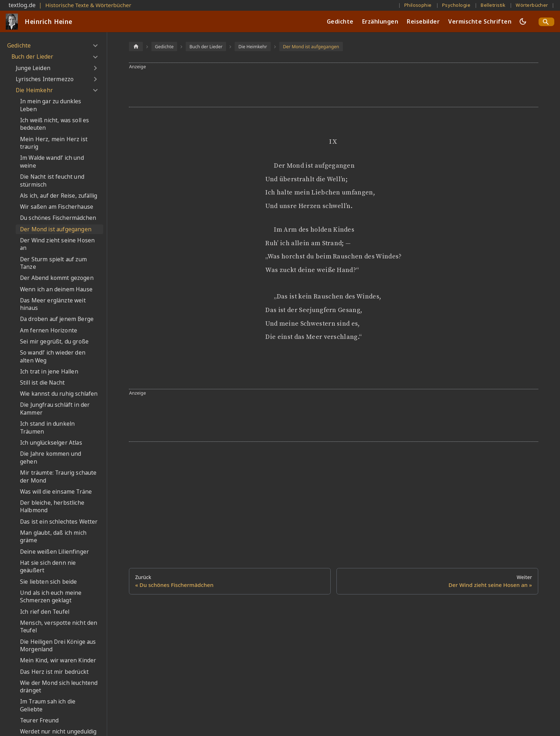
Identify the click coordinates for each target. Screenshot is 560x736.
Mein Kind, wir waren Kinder (58, 660)
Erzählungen (380, 21)
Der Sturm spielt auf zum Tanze (53, 263)
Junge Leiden (33, 68)
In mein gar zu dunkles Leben (51, 105)
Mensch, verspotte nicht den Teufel (59, 627)
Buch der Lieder (32, 57)
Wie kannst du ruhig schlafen (59, 394)
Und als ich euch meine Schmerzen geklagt (51, 597)
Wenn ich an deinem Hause (56, 289)
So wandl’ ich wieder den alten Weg (53, 357)
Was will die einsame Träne (56, 492)
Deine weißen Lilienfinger (54, 552)
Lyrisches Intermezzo (45, 79)
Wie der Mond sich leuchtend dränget (59, 687)
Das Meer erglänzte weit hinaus (53, 304)
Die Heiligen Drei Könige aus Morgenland (58, 646)
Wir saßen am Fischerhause (57, 207)
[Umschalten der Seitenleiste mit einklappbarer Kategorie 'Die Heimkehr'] (95, 90)
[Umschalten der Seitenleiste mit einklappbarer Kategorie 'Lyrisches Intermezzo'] (95, 79)
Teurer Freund (39, 720)
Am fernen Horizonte (49, 330)
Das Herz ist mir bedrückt (54, 672)
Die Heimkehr (34, 90)
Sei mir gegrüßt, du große (54, 342)
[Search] (546, 22)
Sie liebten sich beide (49, 582)
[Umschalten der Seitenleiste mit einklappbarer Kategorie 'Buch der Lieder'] (95, 57)
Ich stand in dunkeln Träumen (47, 428)
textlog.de (22, 5)
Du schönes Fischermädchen (58, 218)
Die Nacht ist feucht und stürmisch (52, 181)
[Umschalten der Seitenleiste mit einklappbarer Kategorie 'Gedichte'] (95, 46)
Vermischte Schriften (480, 21)
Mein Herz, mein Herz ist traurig (54, 143)
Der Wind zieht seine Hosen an (57, 244)
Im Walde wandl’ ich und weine (52, 162)
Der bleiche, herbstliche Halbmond (52, 507)
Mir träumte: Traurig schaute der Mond (58, 477)
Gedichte (340, 21)
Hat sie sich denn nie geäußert (48, 567)
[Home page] (136, 46)
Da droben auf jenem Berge (57, 319)
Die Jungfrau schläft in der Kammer (55, 409)
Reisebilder (423, 21)
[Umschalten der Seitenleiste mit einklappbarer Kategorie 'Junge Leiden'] (95, 68)
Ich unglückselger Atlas (51, 443)
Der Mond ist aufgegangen (56, 229)
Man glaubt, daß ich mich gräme (53, 537)
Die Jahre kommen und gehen (51, 458)
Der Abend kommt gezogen (57, 278)
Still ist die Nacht (42, 383)
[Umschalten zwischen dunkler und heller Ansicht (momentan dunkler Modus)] (523, 21)
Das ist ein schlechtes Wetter (59, 522)
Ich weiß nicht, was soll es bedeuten (54, 124)
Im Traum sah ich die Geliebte (48, 705)
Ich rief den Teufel (45, 612)
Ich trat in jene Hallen (49, 372)
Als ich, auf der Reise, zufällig (59, 196)
